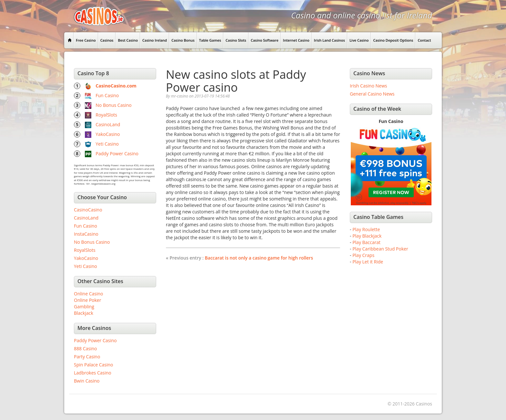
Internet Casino (296, 40)
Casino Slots (236, 40)
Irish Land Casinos (329, 40)
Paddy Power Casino (117, 154)
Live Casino (359, 40)
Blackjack (84, 313)
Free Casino (86, 40)
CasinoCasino (88, 210)
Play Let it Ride (368, 262)
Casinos (107, 40)
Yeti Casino (107, 144)
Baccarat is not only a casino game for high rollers (259, 258)
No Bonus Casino (113, 105)
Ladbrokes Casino (93, 373)
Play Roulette (366, 229)
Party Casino (87, 357)
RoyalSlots (106, 115)
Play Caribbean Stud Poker (380, 249)
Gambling (84, 307)
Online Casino (88, 294)
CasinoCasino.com (116, 86)
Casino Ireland (155, 40)
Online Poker (87, 300)
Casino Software (265, 40)
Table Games (210, 40)
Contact (424, 40)
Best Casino (128, 40)
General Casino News (372, 94)
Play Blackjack (367, 236)
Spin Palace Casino (94, 365)
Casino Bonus (183, 40)
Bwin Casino (87, 381)
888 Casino (85, 348)
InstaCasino (86, 234)
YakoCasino (108, 134)
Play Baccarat (366, 242)
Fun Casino (107, 95)
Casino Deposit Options (393, 40)
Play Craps (363, 255)
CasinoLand (108, 124)
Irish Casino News (368, 86)
